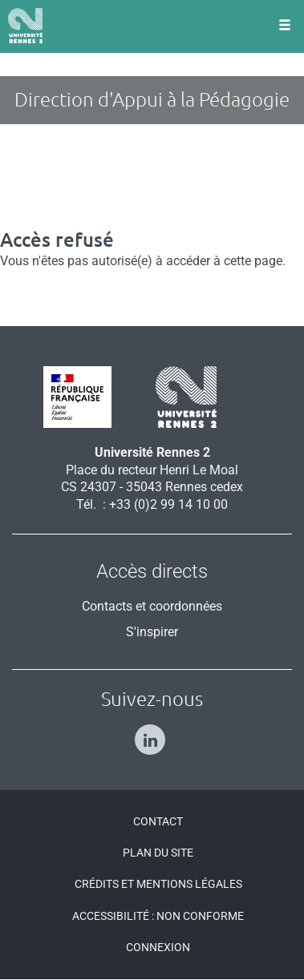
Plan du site (158, 853)
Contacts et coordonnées (152, 606)
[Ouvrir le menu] (285, 26)
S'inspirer (152, 632)
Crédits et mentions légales (158, 884)
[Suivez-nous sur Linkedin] (152, 733)
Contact (158, 821)
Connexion (158, 947)
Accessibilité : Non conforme (158, 916)
